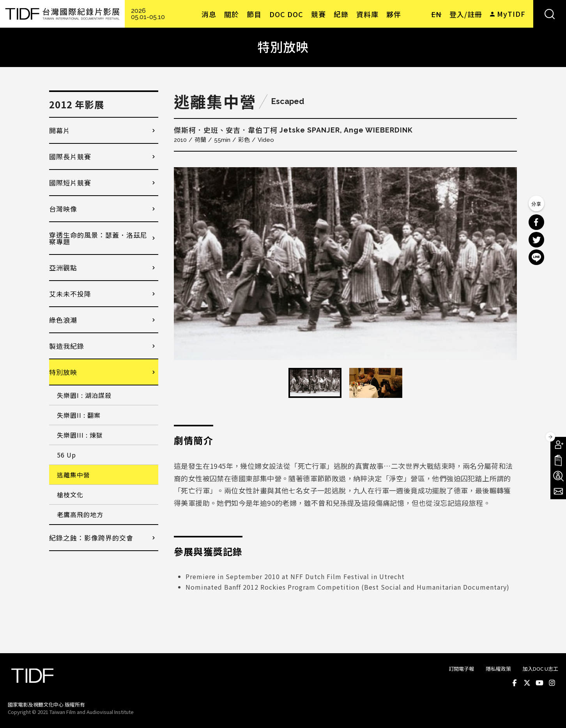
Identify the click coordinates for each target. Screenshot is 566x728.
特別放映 (63, 372)
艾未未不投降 (70, 294)
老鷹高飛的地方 (80, 514)
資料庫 (367, 14)
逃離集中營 (73, 475)
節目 (254, 14)
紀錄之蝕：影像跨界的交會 (91, 538)
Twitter (527, 683)
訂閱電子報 (461, 669)
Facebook (515, 683)
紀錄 (341, 14)
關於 (232, 14)
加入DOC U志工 (540, 669)
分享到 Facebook (536, 222)
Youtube (539, 683)
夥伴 (394, 14)
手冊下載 (558, 460)
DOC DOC (286, 14)
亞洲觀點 (63, 268)
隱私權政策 (498, 669)
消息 (209, 14)
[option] (345, 264)
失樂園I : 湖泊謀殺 (84, 395)
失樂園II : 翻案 (79, 415)
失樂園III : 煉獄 (80, 435)
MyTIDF (511, 14)
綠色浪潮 (63, 320)
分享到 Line (536, 257)
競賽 (318, 14)
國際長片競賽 (70, 156)
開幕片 (60, 130)
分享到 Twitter (536, 240)
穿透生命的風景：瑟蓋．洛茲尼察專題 (98, 238)
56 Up (66, 455)
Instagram (552, 683)
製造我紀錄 (67, 346)
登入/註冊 (466, 14)
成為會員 (558, 445)
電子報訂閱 (558, 491)
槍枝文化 (70, 495)
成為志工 (558, 476)
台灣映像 (63, 209)
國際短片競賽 (70, 183)
